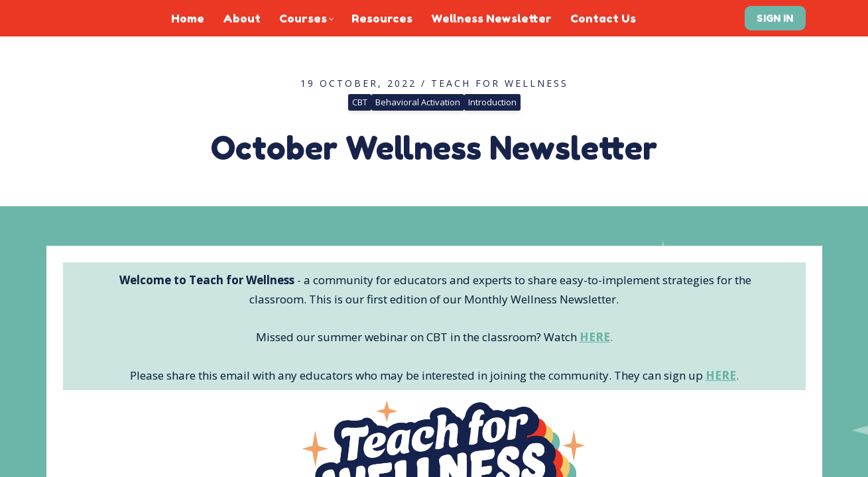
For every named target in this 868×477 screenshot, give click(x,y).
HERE (595, 337)
